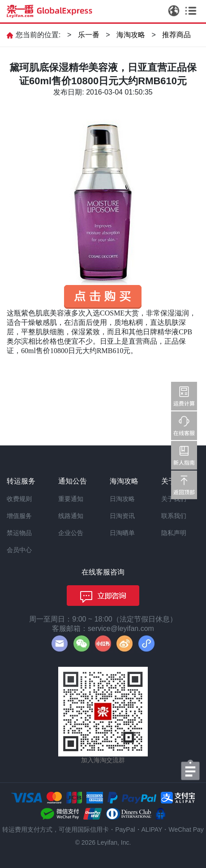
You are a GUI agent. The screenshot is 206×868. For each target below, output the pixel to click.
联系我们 (174, 516)
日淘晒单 (122, 533)
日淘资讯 (122, 516)
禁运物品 (19, 533)
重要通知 (71, 499)
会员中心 (19, 550)
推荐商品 (176, 35)
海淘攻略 (131, 35)
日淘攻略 (122, 499)
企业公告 (71, 533)
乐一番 (89, 35)
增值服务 (19, 516)
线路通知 (71, 516)
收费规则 (19, 499)
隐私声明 (174, 533)
